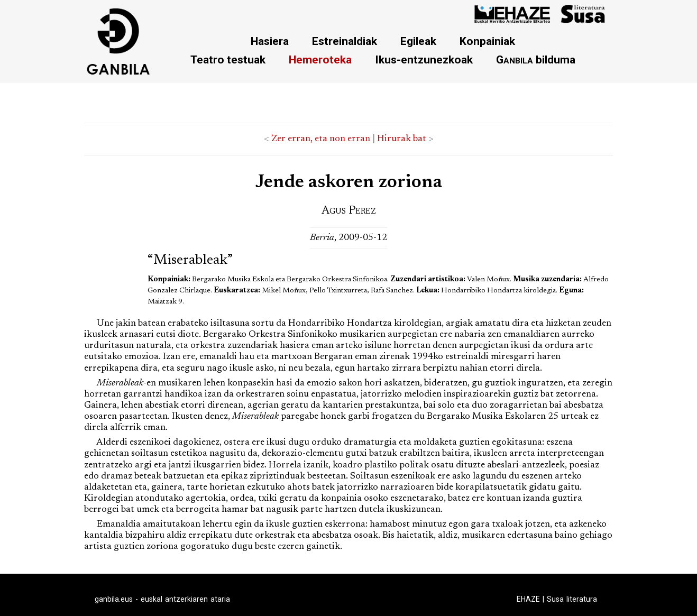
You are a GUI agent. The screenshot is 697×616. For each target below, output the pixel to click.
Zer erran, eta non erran (321, 139)
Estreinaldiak (345, 41)
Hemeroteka (320, 59)
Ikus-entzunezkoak (424, 59)
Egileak (418, 41)
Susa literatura (572, 599)
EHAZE (528, 599)
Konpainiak (487, 41)
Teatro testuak (228, 59)
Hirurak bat (402, 139)
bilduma (536, 59)
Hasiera (270, 41)
